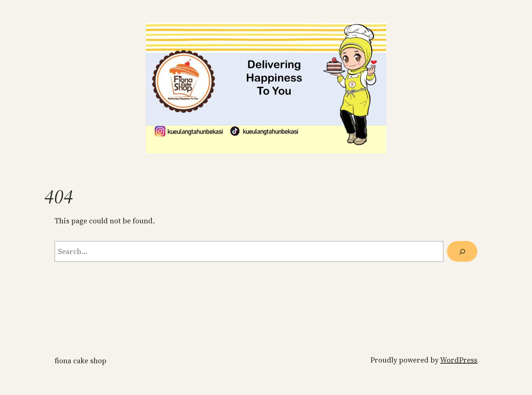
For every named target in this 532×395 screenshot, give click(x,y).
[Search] (462, 251)
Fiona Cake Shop (81, 361)
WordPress (459, 360)
